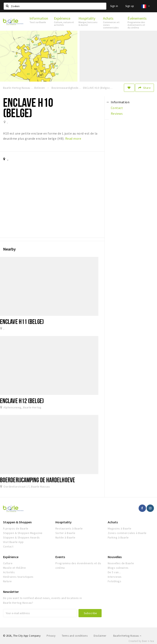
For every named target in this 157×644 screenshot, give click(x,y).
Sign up (130, 6)
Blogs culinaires (118, 568)
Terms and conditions (75, 636)
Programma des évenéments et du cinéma (78, 565)
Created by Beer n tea (141, 641)
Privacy (51, 636)
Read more (73, 138)
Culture (8, 563)
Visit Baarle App (13, 542)
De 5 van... (114, 572)
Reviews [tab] (117, 114)
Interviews (115, 577)
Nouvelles (115, 557)
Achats (113, 522)
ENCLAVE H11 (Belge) (22, 321)
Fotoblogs (114, 581)
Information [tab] (120, 102)
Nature (7, 581)
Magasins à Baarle (119, 528)
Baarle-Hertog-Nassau (127, 636)
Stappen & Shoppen (17, 522)
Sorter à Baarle (65, 533)
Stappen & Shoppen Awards (21, 537)
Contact (8, 546)
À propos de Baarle (16, 528)
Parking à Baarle (118, 537)
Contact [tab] (117, 108)
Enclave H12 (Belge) (22, 401)
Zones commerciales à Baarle (127, 533)
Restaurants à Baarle (69, 528)
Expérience (11, 557)
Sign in (114, 6)
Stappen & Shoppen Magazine (23, 533)
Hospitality (63, 522)
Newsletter (11, 592)
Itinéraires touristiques (18, 577)
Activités (9, 572)
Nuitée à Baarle (65, 537)
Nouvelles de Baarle (121, 563)
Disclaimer (100, 636)
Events (60, 557)
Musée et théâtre (15, 568)
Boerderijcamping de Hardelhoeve (38, 480)
